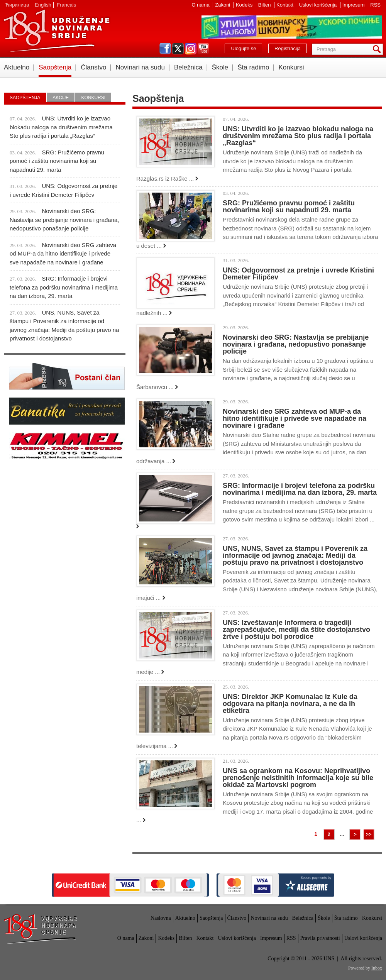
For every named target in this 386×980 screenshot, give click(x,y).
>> (368, 834)
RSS (375, 5)
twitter (178, 49)
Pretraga (378, 49)
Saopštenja (55, 67)
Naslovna (161, 918)
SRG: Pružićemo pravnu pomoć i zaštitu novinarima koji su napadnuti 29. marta (289, 206)
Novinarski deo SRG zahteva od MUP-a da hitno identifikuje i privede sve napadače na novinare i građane (295, 418)
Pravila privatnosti (320, 938)
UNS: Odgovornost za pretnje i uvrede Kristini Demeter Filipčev (298, 274)
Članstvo (93, 67)
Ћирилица (17, 5)
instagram (191, 49)
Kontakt (286, 5)
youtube (203, 49)
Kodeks (245, 5)
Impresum (354, 5)
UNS (56, 31)
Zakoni (223, 5)
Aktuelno (17, 67)
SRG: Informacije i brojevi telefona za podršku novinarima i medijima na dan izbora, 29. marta (300, 489)
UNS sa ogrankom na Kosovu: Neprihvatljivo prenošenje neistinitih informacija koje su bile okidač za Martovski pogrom (298, 778)
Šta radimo (253, 67)
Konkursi (291, 67)
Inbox (377, 968)
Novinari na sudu (140, 67)
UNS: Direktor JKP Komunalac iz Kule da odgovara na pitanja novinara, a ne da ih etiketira (290, 704)
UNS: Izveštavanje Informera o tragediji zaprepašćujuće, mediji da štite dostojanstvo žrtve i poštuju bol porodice (296, 630)
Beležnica (188, 67)
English (43, 5)
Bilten (265, 5)
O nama (201, 5)
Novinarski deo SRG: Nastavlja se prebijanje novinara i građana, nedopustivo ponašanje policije (296, 344)
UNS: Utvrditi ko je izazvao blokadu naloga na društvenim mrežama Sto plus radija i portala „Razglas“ (298, 136)
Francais (66, 5)
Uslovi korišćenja (319, 5)
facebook (165, 49)
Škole (220, 67)
